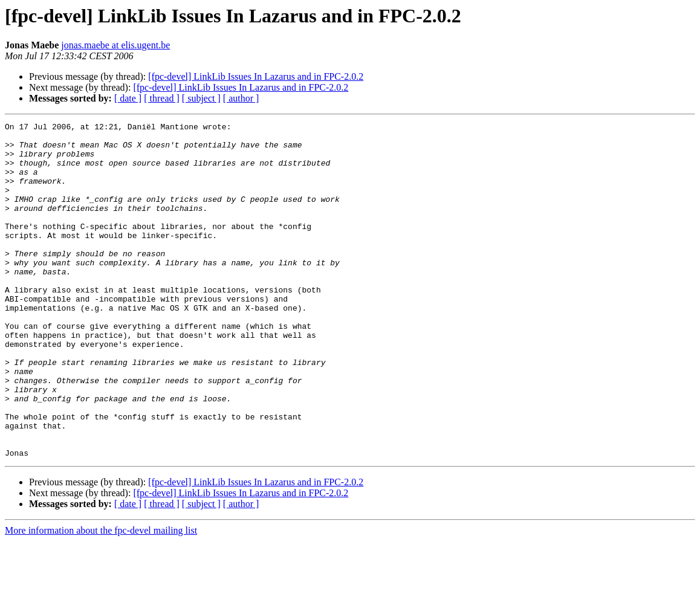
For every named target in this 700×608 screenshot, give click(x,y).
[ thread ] (162, 98)
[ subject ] (201, 98)
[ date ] (128, 98)
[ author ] (241, 98)
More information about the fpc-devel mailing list (101, 597)
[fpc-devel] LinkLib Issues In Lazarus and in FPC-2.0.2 (256, 76)
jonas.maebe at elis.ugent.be (115, 45)
